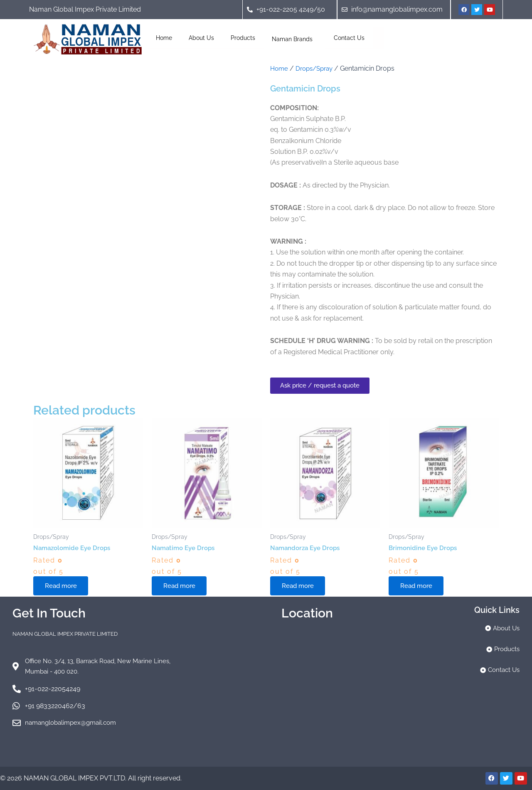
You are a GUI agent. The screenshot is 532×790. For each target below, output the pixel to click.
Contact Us (349, 38)
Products (243, 38)
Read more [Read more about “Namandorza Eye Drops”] (300, 586)
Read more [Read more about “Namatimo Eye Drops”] (181, 586)
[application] (316, 38)
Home (164, 38)
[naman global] (307, 692)
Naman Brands (294, 38)
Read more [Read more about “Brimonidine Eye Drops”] (418, 586)
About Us (201, 38)
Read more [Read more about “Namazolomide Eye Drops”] (63, 586)
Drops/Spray (317, 68)
